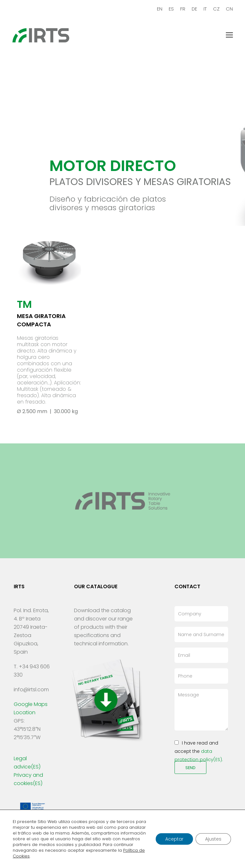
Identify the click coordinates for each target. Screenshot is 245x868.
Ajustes (213, 839)
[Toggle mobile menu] (229, 35)
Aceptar (174, 839)
